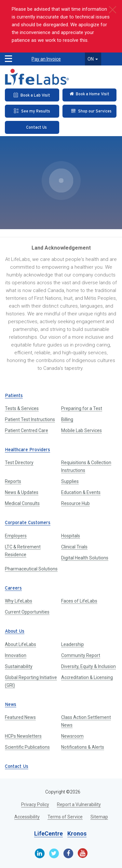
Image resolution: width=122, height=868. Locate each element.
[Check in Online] (90, 95)
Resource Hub (75, 503)
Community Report (81, 655)
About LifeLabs (20, 644)
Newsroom (72, 736)
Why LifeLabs (19, 601)
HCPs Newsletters (23, 736)
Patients (14, 396)
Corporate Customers (28, 523)
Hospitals (71, 536)
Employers (16, 536)
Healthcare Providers (27, 450)
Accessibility (27, 817)
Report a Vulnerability (79, 804)
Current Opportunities (27, 612)
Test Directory (19, 463)
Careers (13, 588)
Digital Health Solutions (85, 558)
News (11, 705)
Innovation (16, 655)
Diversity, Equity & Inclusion (88, 666)
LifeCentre (48, 833)
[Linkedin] (40, 853)
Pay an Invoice (46, 59)
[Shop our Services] (90, 111)
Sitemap (99, 817)
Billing (67, 419)
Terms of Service (65, 817)
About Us (15, 632)
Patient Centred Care (27, 430)
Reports (13, 481)
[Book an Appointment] (32, 95)
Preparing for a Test (82, 408)
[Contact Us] (32, 127)
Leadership (73, 644)
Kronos (77, 833)
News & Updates (22, 492)
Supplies (70, 481)
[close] (112, 10)
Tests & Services (22, 408)
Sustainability (19, 666)
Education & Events (81, 492)
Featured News (20, 717)
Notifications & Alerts (83, 747)
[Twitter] (54, 853)
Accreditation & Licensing (87, 677)
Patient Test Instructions (30, 419)
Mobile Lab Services (81, 430)
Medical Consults (22, 503)
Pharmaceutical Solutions (31, 569)
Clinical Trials (74, 547)
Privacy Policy (35, 804)
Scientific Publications (27, 747)
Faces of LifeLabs (79, 601)
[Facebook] (68, 853)
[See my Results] (32, 111)
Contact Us (17, 767)
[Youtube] (83, 853)
